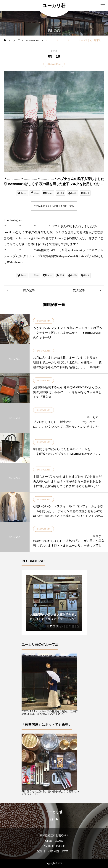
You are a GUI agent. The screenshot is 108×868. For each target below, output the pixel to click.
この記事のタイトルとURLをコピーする (54, 206)
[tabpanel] (54, 603)
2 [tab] (54, 626)
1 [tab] (51, 626)
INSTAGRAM (54, 64)
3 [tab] (58, 626)
